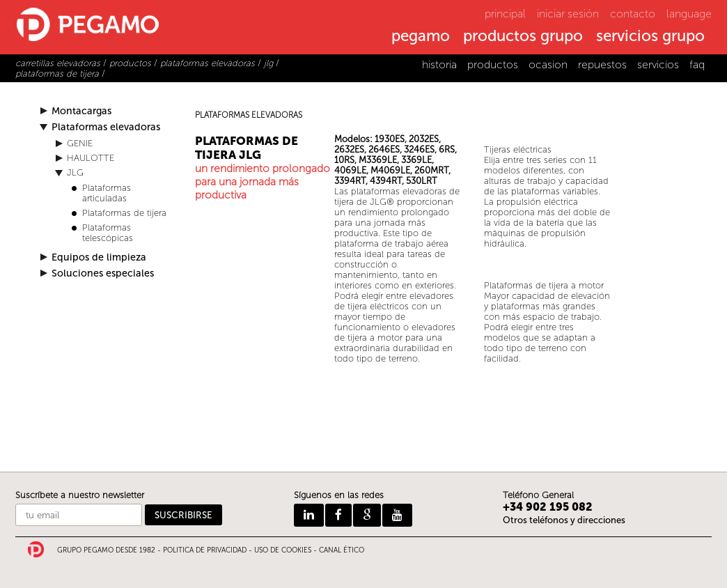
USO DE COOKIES (283, 550)
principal (505, 14)
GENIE (80, 143)
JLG (75, 172)
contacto (633, 14)
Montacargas (81, 111)
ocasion (548, 64)
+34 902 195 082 (548, 507)
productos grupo (523, 37)
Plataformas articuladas (107, 193)
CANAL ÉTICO (342, 550)
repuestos (602, 64)
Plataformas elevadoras (106, 127)
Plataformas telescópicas (108, 233)
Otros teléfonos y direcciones (564, 520)
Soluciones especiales (103, 273)
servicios (658, 64)
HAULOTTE (91, 158)
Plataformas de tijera (124, 213)
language (689, 14)
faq (697, 64)
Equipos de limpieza (99, 257)
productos (493, 64)
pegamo (421, 37)
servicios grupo (650, 37)
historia (439, 64)
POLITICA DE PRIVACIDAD (205, 550)
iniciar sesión (568, 14)
